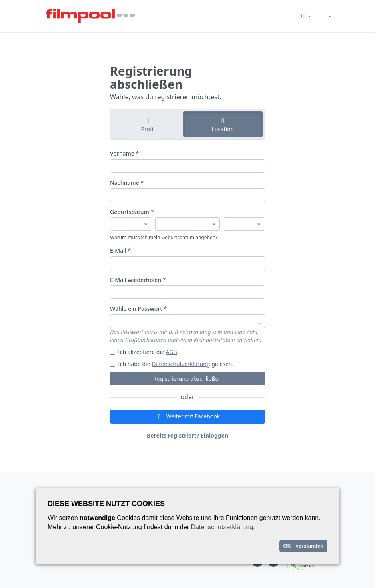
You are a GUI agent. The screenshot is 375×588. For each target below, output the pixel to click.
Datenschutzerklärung (181, 364)
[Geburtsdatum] (131, 224)
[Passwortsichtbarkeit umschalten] (261, 321)
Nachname (127, 183)
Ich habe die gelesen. (172, 364)
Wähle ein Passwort (138, 309)
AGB (172, 352)
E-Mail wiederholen (138, 280)
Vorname (124, 153)
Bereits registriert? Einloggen (187, 435)
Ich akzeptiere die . (144, 352)
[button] (300, 16)
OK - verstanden (303, 546)
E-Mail (120, 251)
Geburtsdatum (132, 212)
